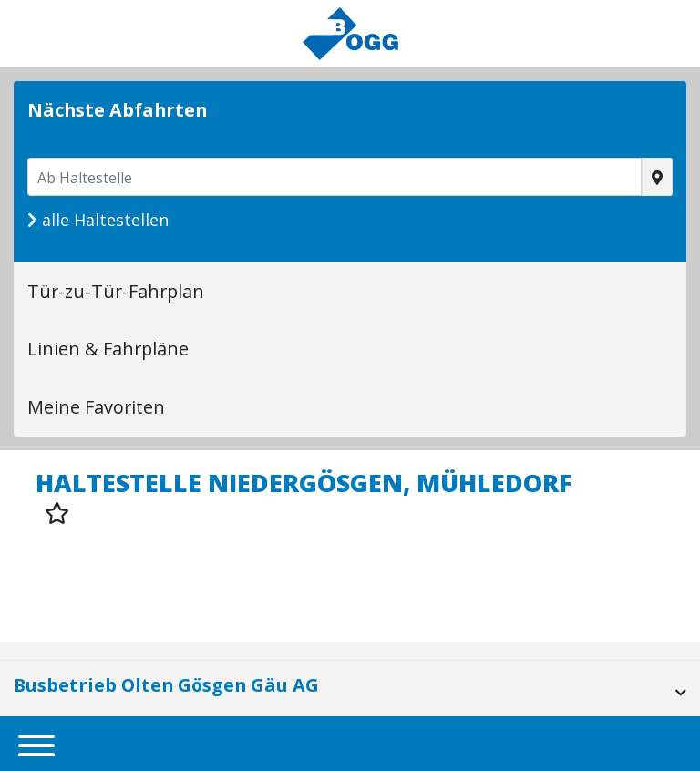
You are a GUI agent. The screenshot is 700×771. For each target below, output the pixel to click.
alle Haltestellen (98, 220)
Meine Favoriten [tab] (96, 407)
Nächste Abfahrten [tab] (117, 110)
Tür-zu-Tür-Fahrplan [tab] (116, 291)
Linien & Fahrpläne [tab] (108, 349)
